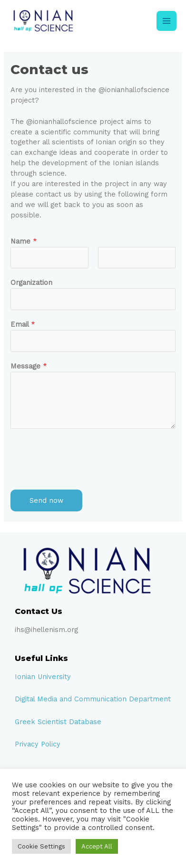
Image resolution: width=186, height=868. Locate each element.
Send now (46, 500)
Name (24, 241)
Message (29, 366)
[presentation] (83, 457)
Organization (31, 283)
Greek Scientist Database (58, 722)
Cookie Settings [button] (41, 846)
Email (23, 324)
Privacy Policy (38, 744)
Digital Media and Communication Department (93, 699)
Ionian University (43, 677)
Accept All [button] (97, 846)
